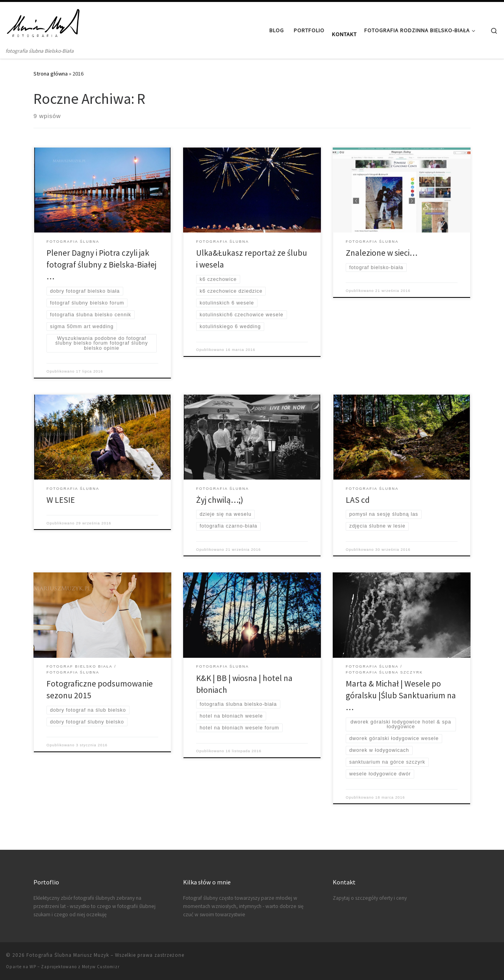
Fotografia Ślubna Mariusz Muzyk (68, 955)
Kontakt (344, 34)
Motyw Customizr (101, 967)
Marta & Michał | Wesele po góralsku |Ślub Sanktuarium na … (401, 695)
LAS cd (358, 500)
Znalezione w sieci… (382, 253)
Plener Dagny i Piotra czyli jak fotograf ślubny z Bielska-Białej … (101, 265)
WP (33, 967)
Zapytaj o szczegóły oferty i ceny (370, 898)
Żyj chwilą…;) (220, 500)
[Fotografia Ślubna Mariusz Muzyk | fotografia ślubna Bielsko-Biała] (44, 24)
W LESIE (61, 500)
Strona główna (51, 74)
